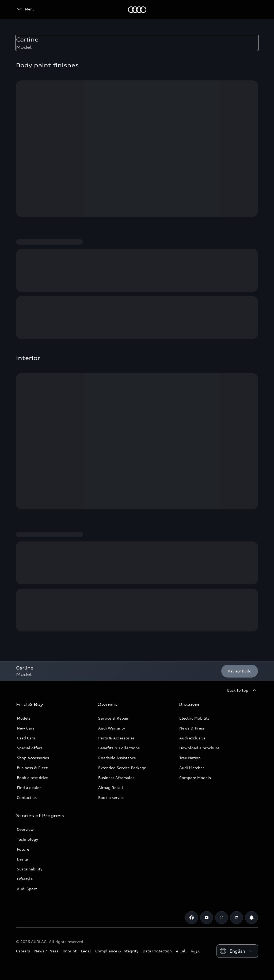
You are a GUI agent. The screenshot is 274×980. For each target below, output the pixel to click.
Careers (23, 951)
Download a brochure (199, 748)
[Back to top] (243, 690)
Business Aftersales (116, 778)
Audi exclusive (192, 738)
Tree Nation (190, 758)
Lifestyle (25, 879)
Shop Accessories (33, 758)
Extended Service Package (122, 768)
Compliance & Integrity (117, 951)
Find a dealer (29, 788)
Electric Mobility (194, 718)
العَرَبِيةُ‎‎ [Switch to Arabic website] (196, 951)
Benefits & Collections (119, 748)
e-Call (181, 951)
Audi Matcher (192, 768)
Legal (86, 951)
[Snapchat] (252, 918)
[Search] (252, 10)
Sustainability (30, 869)
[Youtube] (207, 918)
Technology (27, 839)
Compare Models (195, 778)
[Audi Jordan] (25, 10)
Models (24, 718)
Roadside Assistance (117, 758)
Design (23, 859)
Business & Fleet (32, 768)
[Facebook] (192, 918)
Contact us (27, 797)
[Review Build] (240, 671)
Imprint (70, 951)
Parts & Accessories (116, 738)
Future (23, 849)
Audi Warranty (112, 728)
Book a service (111, 797)
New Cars (26, 728)
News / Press (46, 951)
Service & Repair (113, 718)
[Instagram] (222, 918)
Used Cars (26, 738)
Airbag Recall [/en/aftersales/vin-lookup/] (111, 788)
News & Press (192, 728)
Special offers (30, 748)
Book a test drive (32, 778)
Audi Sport (27, 889)
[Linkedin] (237, 918)
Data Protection (157, 951)
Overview (25, 829)
